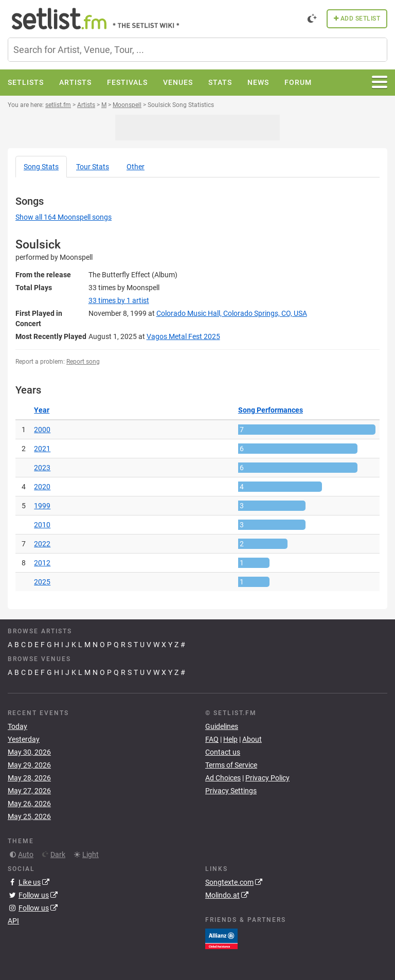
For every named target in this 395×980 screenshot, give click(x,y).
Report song (83, 362)
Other (136, 167)
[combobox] (197, 50)
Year (42, 410)
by (119, 300)
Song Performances (271, 410)
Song (41, 167)
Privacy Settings (231, 791)
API (13, 921)
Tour (93, 167)
